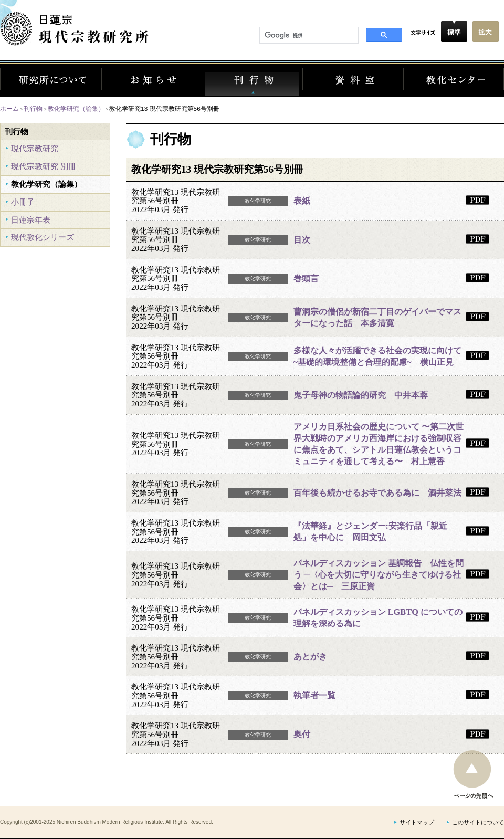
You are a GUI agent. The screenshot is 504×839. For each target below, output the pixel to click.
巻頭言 (306, 279)
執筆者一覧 (314, 695)
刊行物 (33, 108)
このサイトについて (478, 822)
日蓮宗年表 (31, 220)
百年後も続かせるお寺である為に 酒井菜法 (377, 493)
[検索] (308, 36)
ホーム (9, 108)
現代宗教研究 (35, 148)
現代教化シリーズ (43, 237)
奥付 (302, 734)
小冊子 (23, 202)
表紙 (302, 201)
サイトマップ (417, 822)
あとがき (310, 657)
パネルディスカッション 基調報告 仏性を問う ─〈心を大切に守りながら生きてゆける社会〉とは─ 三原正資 (379, 575)
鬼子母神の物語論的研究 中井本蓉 (361, 395)
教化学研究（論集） (76, 108)
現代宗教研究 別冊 (44, 166)
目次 (302, 240)
